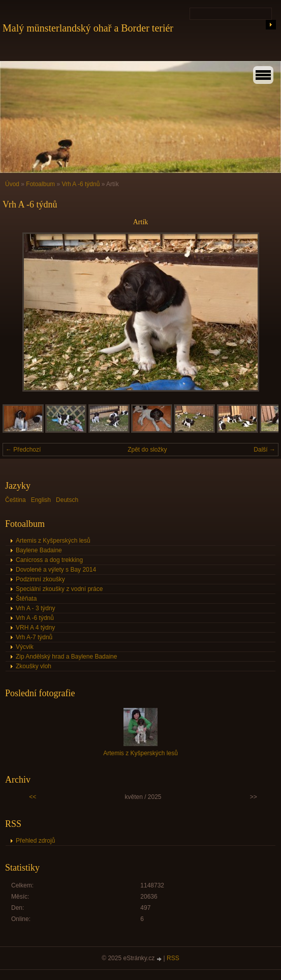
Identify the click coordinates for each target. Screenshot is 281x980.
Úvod (12, 184)
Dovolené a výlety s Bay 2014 (56, 570)
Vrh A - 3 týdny (36, 608)
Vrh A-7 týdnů (34, 637)
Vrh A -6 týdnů (81, 184)
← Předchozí (23, 450)
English (41, 500)
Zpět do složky (147, 450)
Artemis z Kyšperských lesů (53, 541)
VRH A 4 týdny (35, 628)
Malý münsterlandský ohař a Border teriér (88, 28)
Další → (264, 450)
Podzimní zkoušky (40, 579)
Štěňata (26, 599)
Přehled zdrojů (35, 841)
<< (33, 797)
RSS (173, 958)
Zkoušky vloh (34, 666)
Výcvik (25, 647)
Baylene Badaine (39, 550)
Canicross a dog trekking (49, 560)
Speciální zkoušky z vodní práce (59, 589)
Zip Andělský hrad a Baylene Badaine (66, 657)
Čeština (15, 500)
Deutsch (67, 500)
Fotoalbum (40, 184)
